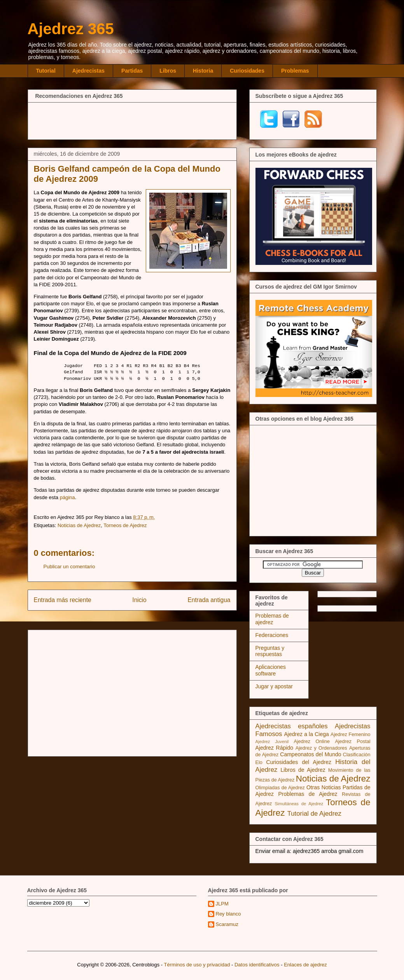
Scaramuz (227, 924)
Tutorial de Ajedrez (314, 814)
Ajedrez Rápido (274, 748)
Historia (203, 71)
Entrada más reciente (63, 600)
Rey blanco (228, 914)
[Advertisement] (132, 120)
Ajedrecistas (88, 71)
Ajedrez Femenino (351, 735)
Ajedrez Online (312, 742)
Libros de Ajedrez (303, 770)
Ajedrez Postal (352, 742)
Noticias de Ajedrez (79, 525)
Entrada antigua (209, 600)
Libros (168, 71)
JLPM (222, 904)
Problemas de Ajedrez (308, 794)
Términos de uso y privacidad (197, 965)
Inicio (139, 600)
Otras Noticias (324, 787)
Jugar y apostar (274, 686)
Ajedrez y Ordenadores (321, 748)
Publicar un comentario (69, 567)
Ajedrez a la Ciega (306, 734)
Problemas (295, 71)
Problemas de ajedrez (272, 619)
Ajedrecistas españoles (292, 726)
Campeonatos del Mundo (310, 754)
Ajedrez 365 (71, 29)
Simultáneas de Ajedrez (299, 804)
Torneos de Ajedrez (125, 525)
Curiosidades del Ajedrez (299, 762)
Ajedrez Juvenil (272, 742)
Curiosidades (247, 71)
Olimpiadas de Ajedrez (280, 788)
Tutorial (46, 71)
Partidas (132, 71)
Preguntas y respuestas (270, 651)
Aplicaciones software (271, 670)
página (67, 497)
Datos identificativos (257, 965)
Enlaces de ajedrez (305, 965)
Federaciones (272, 635)
